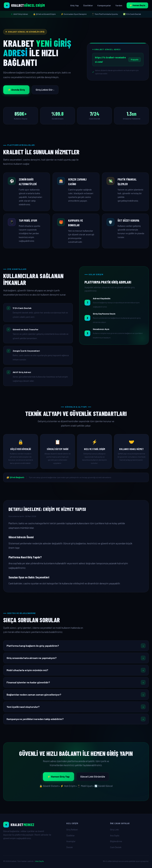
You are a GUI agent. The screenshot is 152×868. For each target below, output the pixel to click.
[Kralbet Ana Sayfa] (24, 5)
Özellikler (88, 5)
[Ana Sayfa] (32, 825)
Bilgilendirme (116, 841)
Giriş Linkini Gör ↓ (45, 90)
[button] (76, 646)
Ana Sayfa (115, 836)
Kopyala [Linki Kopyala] (135, 60)
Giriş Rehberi (72, 830)
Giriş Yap (74, 5)
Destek (70, 847)
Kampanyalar (104, 5)
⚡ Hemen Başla (137, 5)
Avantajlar (71, 841)
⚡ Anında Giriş (16, 90)
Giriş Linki (114, 830)
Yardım (119, 5)
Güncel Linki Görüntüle (93, 777)
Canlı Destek (116, 847)
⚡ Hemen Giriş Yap (58, 777)
